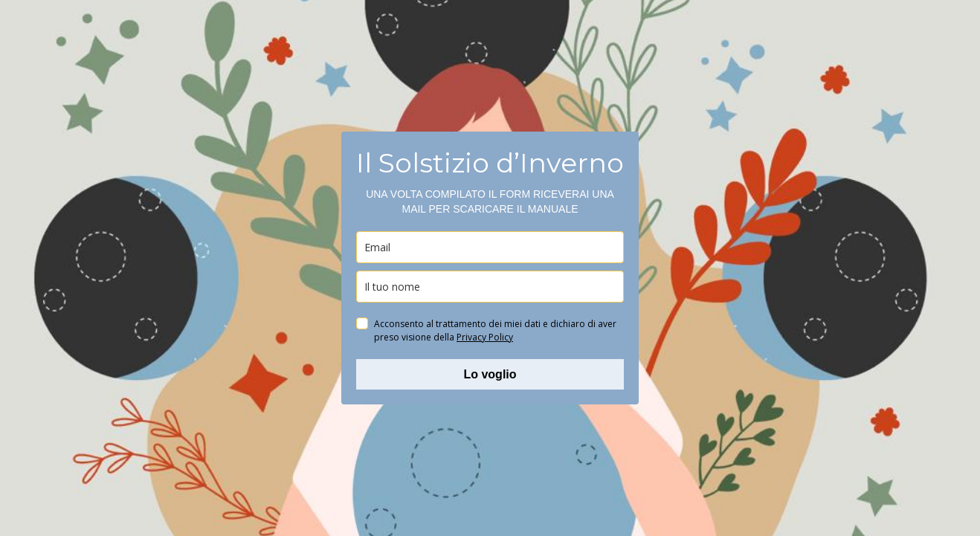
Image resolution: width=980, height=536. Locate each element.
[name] (490, 287)
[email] (490, 247)
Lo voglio (490, 374)
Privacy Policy (485, 337)
